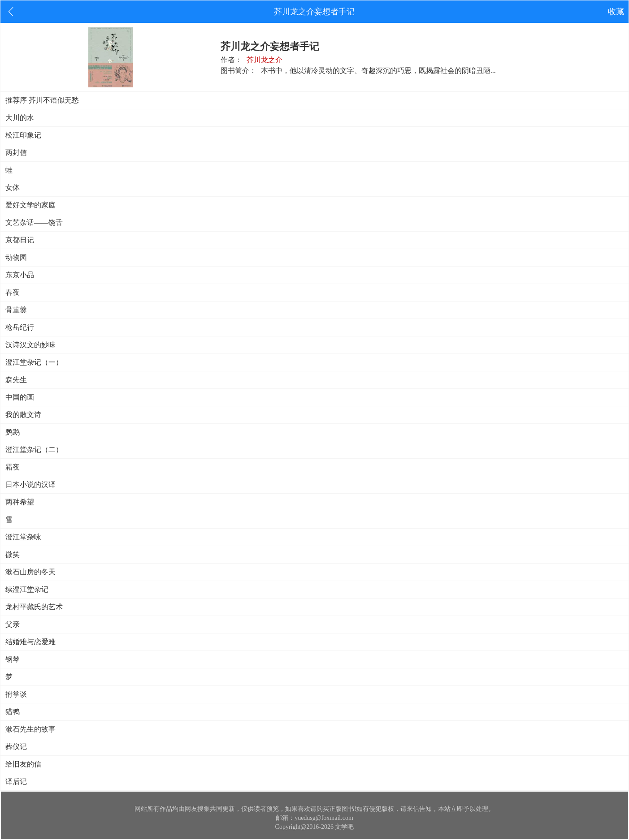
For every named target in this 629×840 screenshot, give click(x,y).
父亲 (13, 624)
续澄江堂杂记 (27, 589)
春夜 (13, 292)
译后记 (16, 782)
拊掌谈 (16, 694)
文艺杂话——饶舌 (34, 222)
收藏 (616, 12)
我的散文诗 (23, 415)
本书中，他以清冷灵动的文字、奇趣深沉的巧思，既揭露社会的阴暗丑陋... (378, 71)
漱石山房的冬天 (30, 572)
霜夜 (13, 467)
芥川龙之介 (265, 60)
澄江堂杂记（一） (34, 362)
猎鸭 (13, 712)
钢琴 (13, 659)
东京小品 (20, 275)
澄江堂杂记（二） (34, 450)
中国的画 (20, 397)
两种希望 (20, 502)
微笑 (13, 554)
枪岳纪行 (20, 327)
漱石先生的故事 (30, 729)
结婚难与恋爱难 (30, 642)
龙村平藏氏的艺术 (34, 607)
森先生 (16, 380)
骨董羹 (16, 310)
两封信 (16, 153)
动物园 (16, 257)
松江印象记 (23, 135)
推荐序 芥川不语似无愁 (42, 100)
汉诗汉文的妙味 (30, 345)
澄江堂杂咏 (23, 537)
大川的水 (20, 118)
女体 (13, 187)
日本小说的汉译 (30, 485)
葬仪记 (16, 747)
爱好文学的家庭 (30, 205)
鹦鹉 (13, 432)
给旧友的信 (23, 764)
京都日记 (20, 240)
